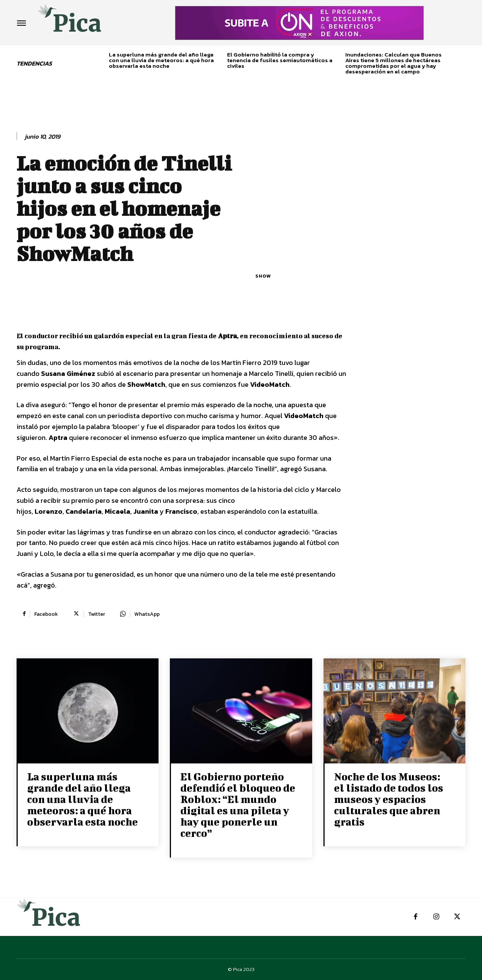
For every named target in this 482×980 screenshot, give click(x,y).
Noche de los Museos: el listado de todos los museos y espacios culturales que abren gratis (389, 799)
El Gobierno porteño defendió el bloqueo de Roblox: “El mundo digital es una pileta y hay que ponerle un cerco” (238, 805)
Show (263, 276)
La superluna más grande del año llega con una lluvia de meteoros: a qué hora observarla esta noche (161, 60)
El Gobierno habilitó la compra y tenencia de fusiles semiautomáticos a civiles (280, 60)
